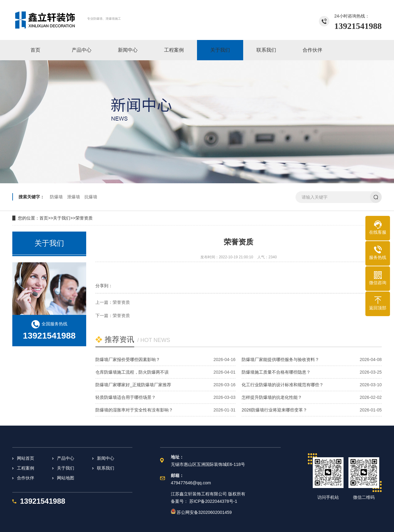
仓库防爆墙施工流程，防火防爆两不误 (132, 372)
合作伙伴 (26, 478)
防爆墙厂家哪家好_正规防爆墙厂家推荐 (133, 385)
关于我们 (62, 218)
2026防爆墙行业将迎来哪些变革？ (274, 410)
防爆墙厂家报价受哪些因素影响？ (128, 359)
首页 (44, 218)
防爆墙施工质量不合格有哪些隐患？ (276, 372)
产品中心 (66, 458)
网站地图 (66, 478)
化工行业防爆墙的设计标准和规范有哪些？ (283, 385)
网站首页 (26, 458)
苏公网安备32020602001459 (201, 512)
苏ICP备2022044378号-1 (213, 501)
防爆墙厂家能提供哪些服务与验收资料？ (280, 359)
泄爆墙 (74, 197)
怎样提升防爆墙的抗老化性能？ (272, 397)
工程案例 (26, 468)
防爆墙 (56, 197)
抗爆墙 (91, 197)
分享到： (104, 286)
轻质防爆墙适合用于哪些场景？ (126, 397)
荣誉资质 (84, 218)
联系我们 (106, 468)
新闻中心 (106, 458)
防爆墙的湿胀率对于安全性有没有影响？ (134, 410)
